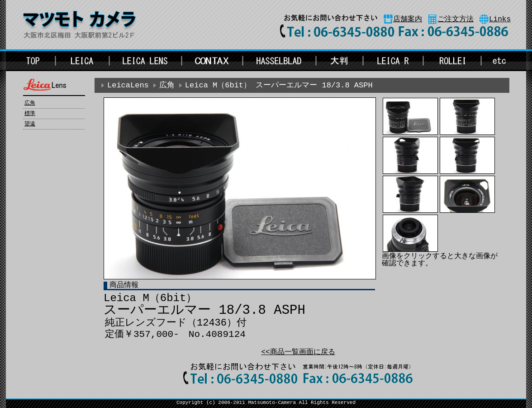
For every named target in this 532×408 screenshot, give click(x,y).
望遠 (30, 124)
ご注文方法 (456, 19)
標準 (30, 114)
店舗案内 (408, 19)
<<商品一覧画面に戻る (298, 352)
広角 (30, 103)
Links (500, 19)
